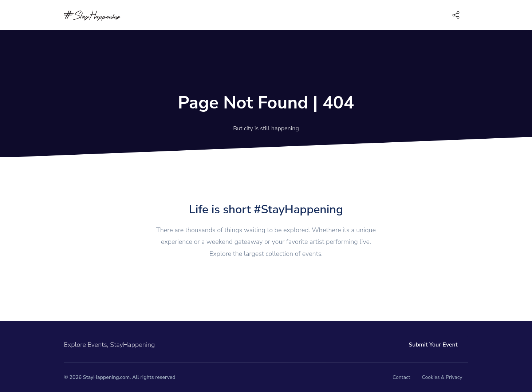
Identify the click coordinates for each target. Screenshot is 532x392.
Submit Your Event (433, 345)
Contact (401, 377)
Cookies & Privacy (442, 377)
